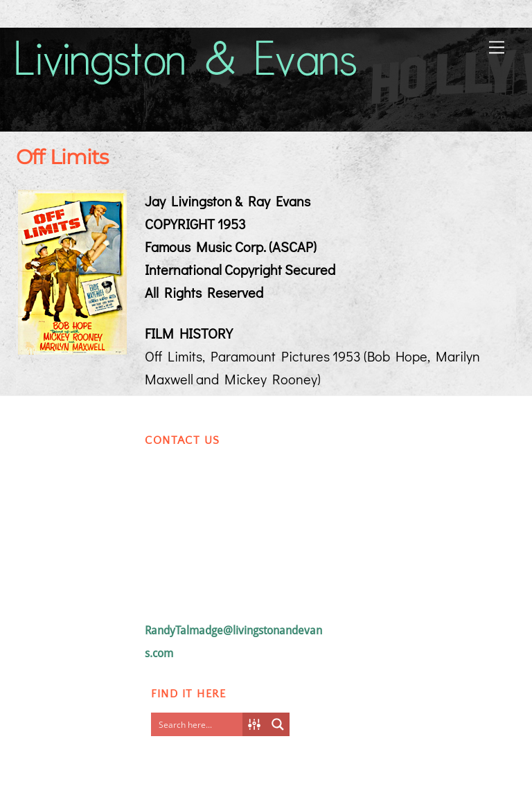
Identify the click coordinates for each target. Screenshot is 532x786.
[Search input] (200, 724)
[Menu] (497, 46)
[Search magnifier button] (278, 724)
